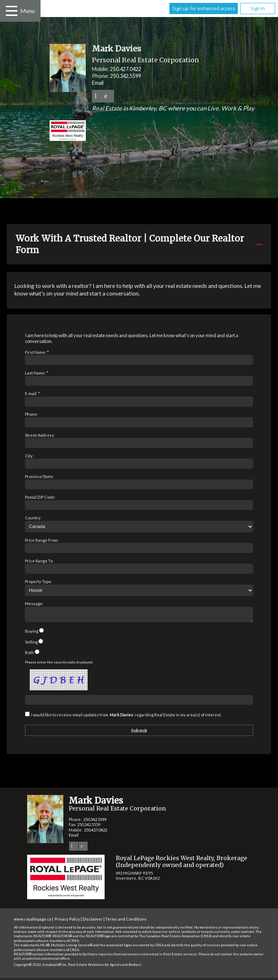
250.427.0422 (126, 69)
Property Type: (39, 581)
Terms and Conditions (126, 921)
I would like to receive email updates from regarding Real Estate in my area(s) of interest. (126, 717)
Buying (32, 633)
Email (98, 83)
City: (29, 456)
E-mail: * (32, 393)
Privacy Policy (67, 921)
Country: (33, 518)
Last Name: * (37, 373)
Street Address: (40, 435)
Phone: (31, 414)
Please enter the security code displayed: (59, 664)
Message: (34, 604)
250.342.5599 (126, 76)
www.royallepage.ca (33, 921)
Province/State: (39, 476)
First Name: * (37, 352)
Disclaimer (93, 921)
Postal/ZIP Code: (40, 497)
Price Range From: (42, 540)
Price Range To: (39, 561)
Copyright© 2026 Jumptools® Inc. (41, 967)
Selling (31, 644)
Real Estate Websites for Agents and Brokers (105, 967)
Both (30, 655)
